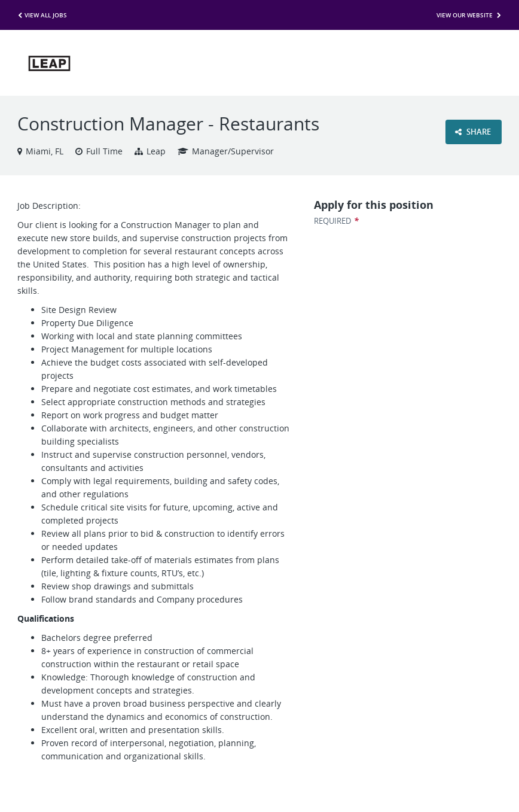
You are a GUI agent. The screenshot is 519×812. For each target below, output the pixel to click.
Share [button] (473, 132)
